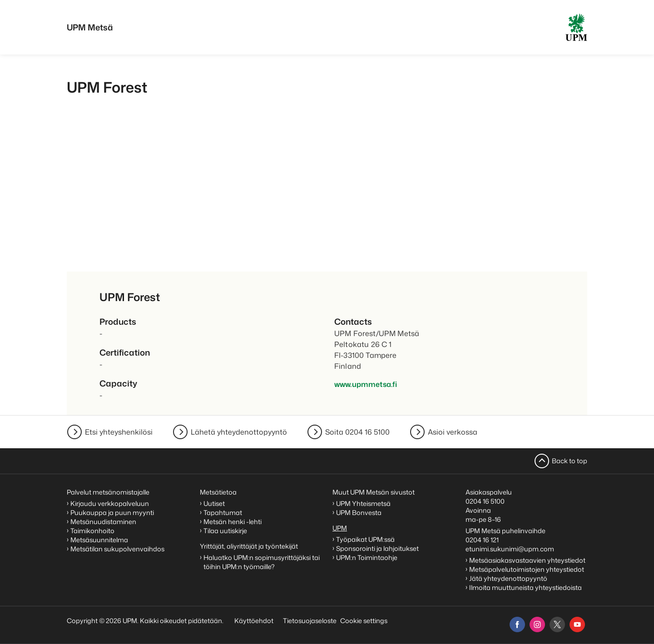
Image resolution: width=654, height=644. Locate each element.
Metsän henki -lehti (233, 522)
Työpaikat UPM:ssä (365, 539)
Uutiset (214, 503)
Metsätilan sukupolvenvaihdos (117, 549)
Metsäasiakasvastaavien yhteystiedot (527, 560)
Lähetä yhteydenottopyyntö (239, 432)
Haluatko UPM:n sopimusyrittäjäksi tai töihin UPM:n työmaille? (262, 562)
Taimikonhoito (92, 531)
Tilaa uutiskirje (225, 531)
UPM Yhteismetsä (363, 503)
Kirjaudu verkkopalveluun (110, 503)
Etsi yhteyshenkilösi (119, 432)
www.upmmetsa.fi (366, 384)
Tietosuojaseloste (309, 621)
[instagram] (537, 624)
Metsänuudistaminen (103, 522)
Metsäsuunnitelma (99, 540)
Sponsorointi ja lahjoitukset (378, 548)
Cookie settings (364, 621)
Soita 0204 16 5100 (357, 432)
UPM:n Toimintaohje (367, 557)
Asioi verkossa (453, 432)
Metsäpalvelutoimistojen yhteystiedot (527, 569)
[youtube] (577, 624)
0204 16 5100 (485, 501)
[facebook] (517, 624)
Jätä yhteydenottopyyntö (508, 578)
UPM (340, 528)
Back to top (570, 461)
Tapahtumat (223, 513)
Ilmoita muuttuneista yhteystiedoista (525, 587)
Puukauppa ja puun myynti (112, 513)
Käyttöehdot (254, 621)
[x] (557, 624)
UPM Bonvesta (359, 513)
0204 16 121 (482, 540)
